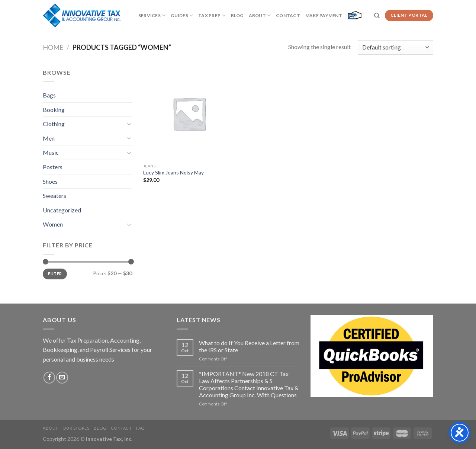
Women (53, 224)
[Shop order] (395, 47)
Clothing (54, 124)
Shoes (50, 181)
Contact (288, 15)
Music (51, 152)
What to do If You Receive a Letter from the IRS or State (249, 346)
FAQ (140, 428)
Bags (49, 95)
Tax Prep (212, 15)
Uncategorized (62, 210)
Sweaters (54, 195)
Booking (54, 110)
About (260, 15)
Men (49, 138)
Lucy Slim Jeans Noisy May (173, 172)
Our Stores (76, 428)
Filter (55, 274)
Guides (182, 15)
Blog (237, 15)
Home (53, 47)
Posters (53, 167)
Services (152, 15)
